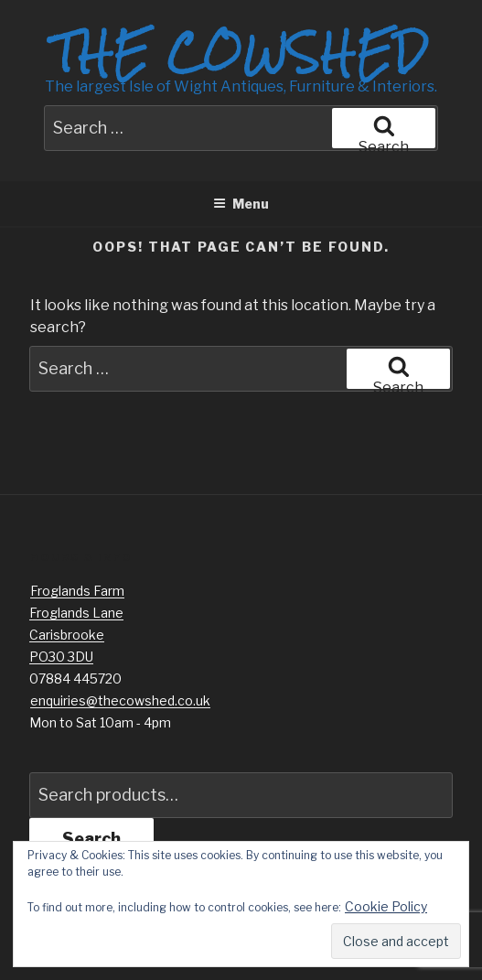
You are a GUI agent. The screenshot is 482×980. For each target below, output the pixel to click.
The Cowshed (241, 52)
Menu (241, 204)
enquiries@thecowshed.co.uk (120, 700)
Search (91, 839)
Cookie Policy (386, 906)
